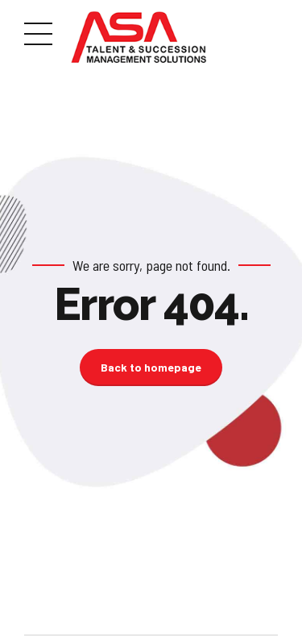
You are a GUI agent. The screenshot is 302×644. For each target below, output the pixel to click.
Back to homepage (151, 367)
